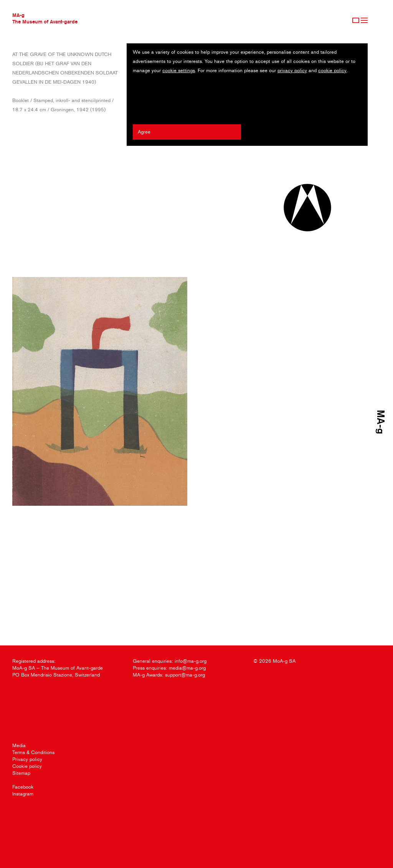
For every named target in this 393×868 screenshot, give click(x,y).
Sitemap (21, 773)
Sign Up (356, 20)
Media (19, 745)
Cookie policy (27, 766)
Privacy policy (27, 759)
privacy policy (292, 70)
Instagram (23, 794)
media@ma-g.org (187, 668)
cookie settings (179, 70)
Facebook (23, 787)
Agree (144, 132)
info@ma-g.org (191, 661)
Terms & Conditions (33, 752)
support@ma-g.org (185, 675)
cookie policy (332, 70)
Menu (364, 20)
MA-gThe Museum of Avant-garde (45, 18)
